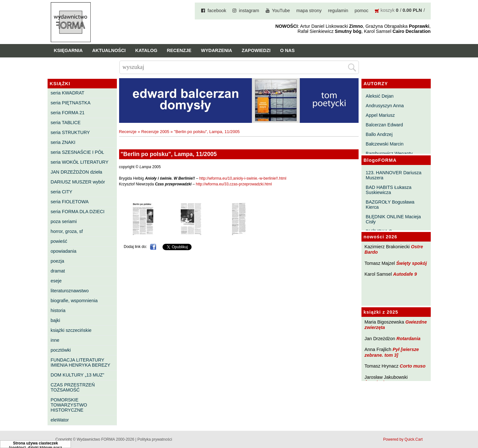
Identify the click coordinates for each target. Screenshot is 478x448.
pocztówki (61, 350)
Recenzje (179, 50)
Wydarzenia (216, 50)
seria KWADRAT (68, 93)
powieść (59, 241)
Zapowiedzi (256, 50)
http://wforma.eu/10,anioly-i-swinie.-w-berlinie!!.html (243, 178)
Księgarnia (68, 50)
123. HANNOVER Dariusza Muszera (393, 175)
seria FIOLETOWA (70, 202)
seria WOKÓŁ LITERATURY (80, 162)
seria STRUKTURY (70, 132)
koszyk (388, 10)
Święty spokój (412, 263)
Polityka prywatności (155, 439)
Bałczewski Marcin (384, 144)
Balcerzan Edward (384, 125)
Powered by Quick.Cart (403, 439)
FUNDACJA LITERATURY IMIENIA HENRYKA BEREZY (81, 362)
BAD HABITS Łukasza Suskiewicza (388, 190)
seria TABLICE (66, 123)
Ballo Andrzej (379, 134)
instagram (249, 11)
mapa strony (309, 11)
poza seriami (64, 221)
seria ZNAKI (63, 142)
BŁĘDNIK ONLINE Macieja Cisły (393, 219)
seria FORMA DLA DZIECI (78, 212)
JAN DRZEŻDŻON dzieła (77, 172)
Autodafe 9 (405, 274)
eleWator (60, 420)
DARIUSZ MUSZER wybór (78, 182)
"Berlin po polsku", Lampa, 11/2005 (207, 132)
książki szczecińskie (71, 330)
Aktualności (109, 50)
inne (55, 340)
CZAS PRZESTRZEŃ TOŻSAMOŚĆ (73, 387)
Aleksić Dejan (379, 96)
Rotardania (408, 339)
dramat (58, 271)
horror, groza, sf (67, 231)
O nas (287, 50)
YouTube (281, 11)
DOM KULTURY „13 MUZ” (78, 375)
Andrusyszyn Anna (385, 106)
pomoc (362, 11)
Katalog (146, 50)
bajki (56, 320)
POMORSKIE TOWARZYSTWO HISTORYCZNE (69, 405)
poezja (57, 261)
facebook (217, 11)
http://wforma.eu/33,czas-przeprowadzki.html (234, 184)
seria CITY (62, 192)
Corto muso (413, 366)
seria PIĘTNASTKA (71, 103)
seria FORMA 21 (68, 113)
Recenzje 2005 (155, 132)
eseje (56, 281)
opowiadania (64, 251)
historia (58, 310)
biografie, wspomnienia (74, 301)
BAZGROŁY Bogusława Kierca (390, 205)
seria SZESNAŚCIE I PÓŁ (77, 152)
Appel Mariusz (380, 115)
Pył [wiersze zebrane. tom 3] (392, 352)
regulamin (338, 11)
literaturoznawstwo (70, 291)
